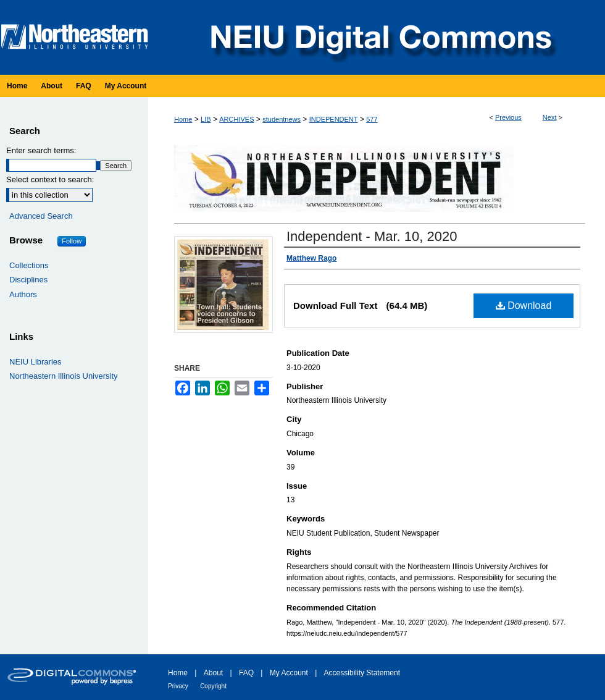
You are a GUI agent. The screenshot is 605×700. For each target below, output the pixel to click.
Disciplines (28, 280)
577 (372, 119)
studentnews (282, 119)
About (213, 673)
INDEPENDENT (334, 119)
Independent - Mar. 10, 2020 (372, 236)
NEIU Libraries (35, 362)
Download (524, 306)
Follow (72, 241)
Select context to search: (50, 179)
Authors (23, 294)
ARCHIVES (236, 119)
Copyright (213, 686)
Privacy (178, 686)
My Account (289, 673)
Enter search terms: (41, 150)
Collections (29, 265)
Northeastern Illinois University (64, 376)
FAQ (246, 673)
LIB (206, 119)
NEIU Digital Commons (380, 37)
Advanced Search (41, 216)
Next (550, 117)
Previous (508, 117)
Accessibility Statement (362, 673)
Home (183, 119)
